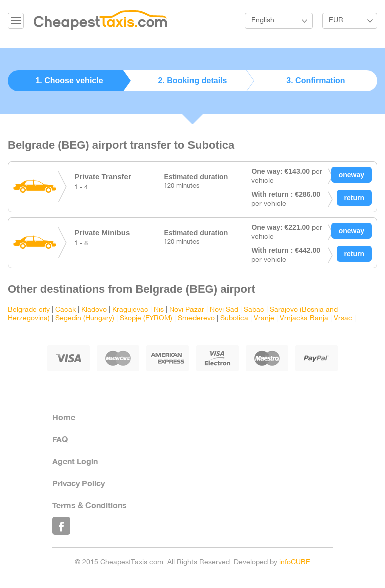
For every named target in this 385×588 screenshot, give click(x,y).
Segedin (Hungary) (85, 318)
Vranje (264, 318)
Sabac (254, 310)
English (263, 20)
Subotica (234, 318)
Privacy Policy (78, 483)
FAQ (60, 439)
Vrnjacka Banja (304, 318)
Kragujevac (130, 310)
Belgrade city (29, 310)
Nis (159, 310)
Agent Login (75, 461)
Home (64, 417)
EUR (336, 20)
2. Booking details (193, 80)
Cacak (65, 310)
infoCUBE (295, 563)
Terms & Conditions (89, 505)
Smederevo (196, 318)
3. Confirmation (316, 80)
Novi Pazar (187, 310)
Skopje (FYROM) (146, 318)
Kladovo (94, 310)
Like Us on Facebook (61, 526)
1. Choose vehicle (69, 80)
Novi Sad (224, 310)
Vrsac (343, 318)
